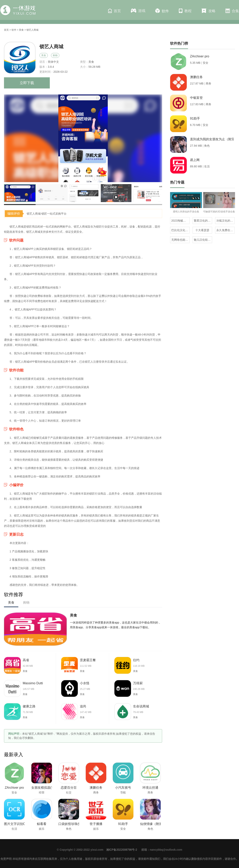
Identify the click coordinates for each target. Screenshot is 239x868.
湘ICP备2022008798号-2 (122, 850)
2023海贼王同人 (180, 221)
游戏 (138, 11)
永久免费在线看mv (225, 230)
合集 (232, 11)
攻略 (209, 11)
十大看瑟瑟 (202, 230)
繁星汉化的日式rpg (203, 221)
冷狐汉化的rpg (225, 221)
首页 (115, 11)
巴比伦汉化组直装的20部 (180, 230)
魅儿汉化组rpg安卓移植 (203, 240)
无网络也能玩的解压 (180, 240)
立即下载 (27, 83)
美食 (21, 30)
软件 (162, 11)
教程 (185, 11)
